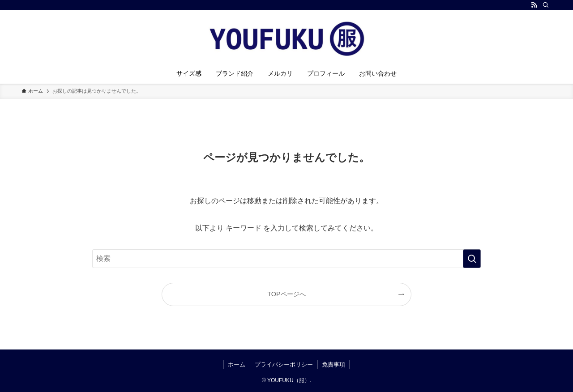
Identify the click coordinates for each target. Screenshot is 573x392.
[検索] (546, 5)
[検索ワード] (286, 259)
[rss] (534, 5)
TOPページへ (286, 294)
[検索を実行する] (472, 259)
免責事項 (334, 364)
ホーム (237, 364)
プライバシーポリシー (284, 364)
